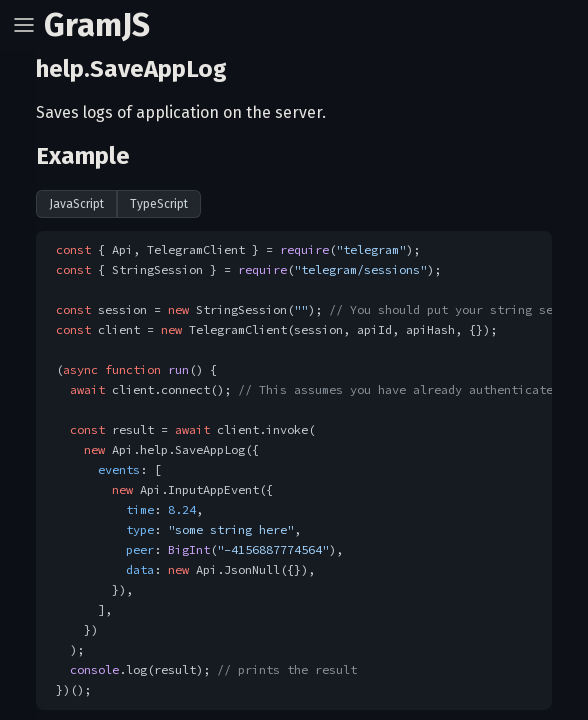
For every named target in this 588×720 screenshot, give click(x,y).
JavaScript (76, 204)
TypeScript (159, 204)
